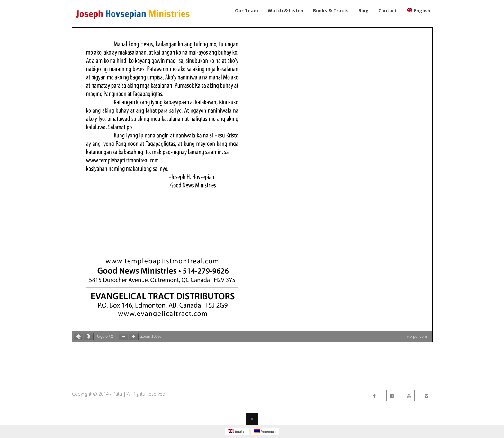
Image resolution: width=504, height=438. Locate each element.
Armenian (265, 431)
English (237, 431)
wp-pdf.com (417, 337)
